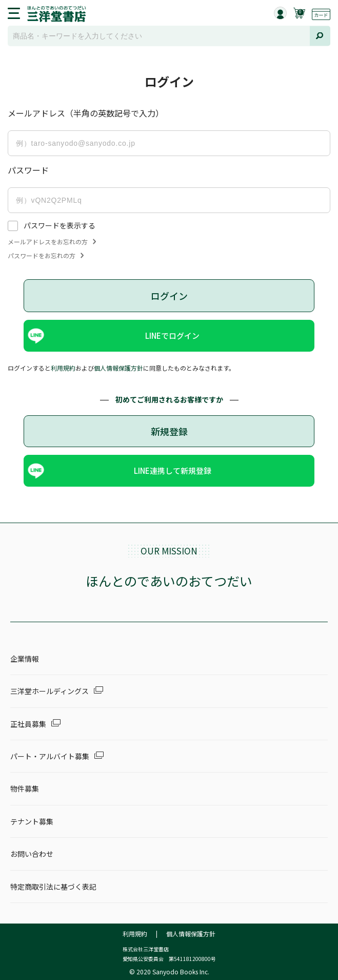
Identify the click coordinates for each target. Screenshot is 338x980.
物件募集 (25, 789)
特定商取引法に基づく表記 (53, 887)
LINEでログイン (172, 335)
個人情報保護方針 (118, 368)
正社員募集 (28, 724)
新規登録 (169, 431)
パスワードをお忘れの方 (46, 256)
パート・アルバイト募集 (50, 756)
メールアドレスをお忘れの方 (52, 242)
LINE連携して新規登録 (173, 470)
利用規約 (63, 368)
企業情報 (25, 659)
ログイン (169, 296)
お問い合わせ (32, 854)
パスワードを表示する (59, 225)
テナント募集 (32, 821)
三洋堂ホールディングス (49, 691)
